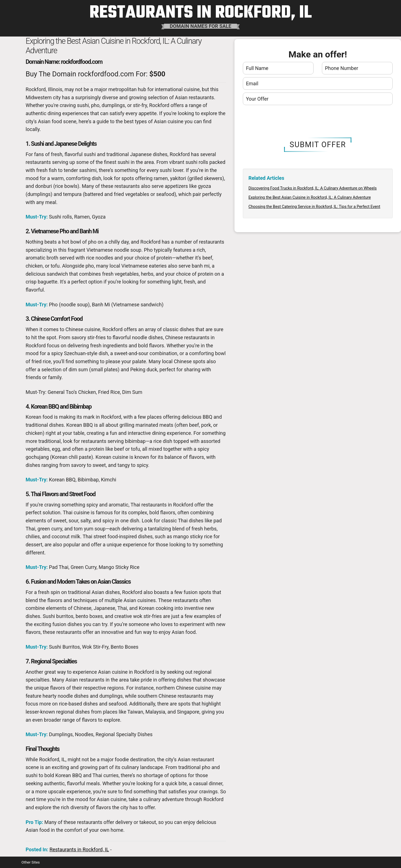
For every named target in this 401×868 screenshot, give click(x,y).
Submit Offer (318, 145)
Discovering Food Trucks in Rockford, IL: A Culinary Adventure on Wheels (312, 188)
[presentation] (318, 122)
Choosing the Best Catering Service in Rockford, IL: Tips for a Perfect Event (314, 207)
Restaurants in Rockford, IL (79, 849)
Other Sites (31, 862)
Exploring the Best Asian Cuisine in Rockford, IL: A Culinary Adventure (310, 197)
